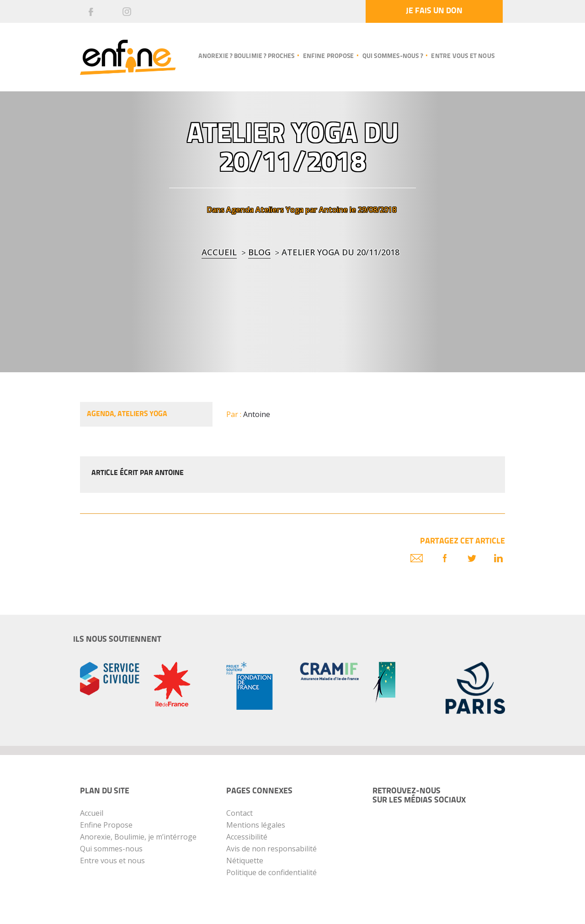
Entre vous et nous (463, 56)
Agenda (240, 210)
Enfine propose (329, 56)
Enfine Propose (106, 825)
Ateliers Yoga (279, 210)
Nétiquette (245, 861)
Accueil (219, 252)
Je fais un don (434, 11)
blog (259, 252)
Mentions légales (256, 825)
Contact (239, 813)
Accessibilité (247, 837)
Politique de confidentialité (271, 872)
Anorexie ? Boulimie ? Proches (246, 56)
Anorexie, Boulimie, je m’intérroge (138, 837)
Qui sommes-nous (111, 849)
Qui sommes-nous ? (393, 56)
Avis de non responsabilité (271, 849)
